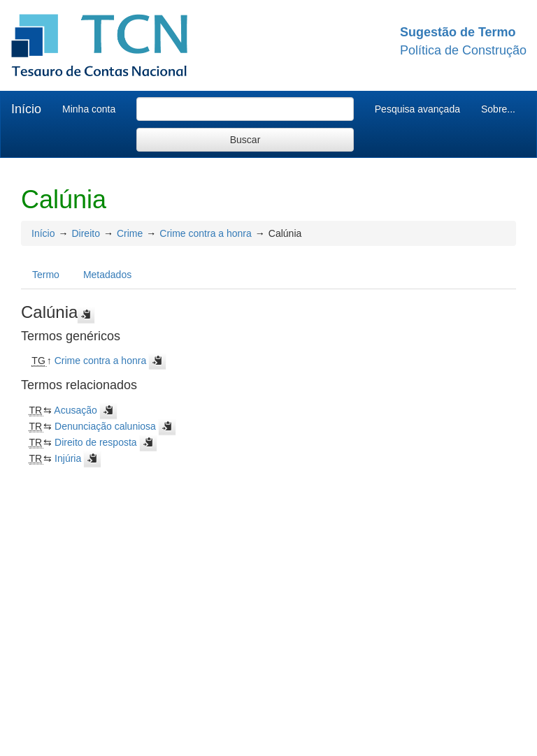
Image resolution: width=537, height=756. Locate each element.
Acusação (75, 410)
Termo (46, 275)
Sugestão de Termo (458, 32)
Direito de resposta (96, 442)
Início (26, 109)
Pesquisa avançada (417, 109)
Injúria (68, 458)
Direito (85, 233)
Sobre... (498, 109)
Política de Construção (463, 50)
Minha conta (89, 109)
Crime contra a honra (206, 233)
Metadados (107, 275)
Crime (130, 233)
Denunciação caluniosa (105, 426)
